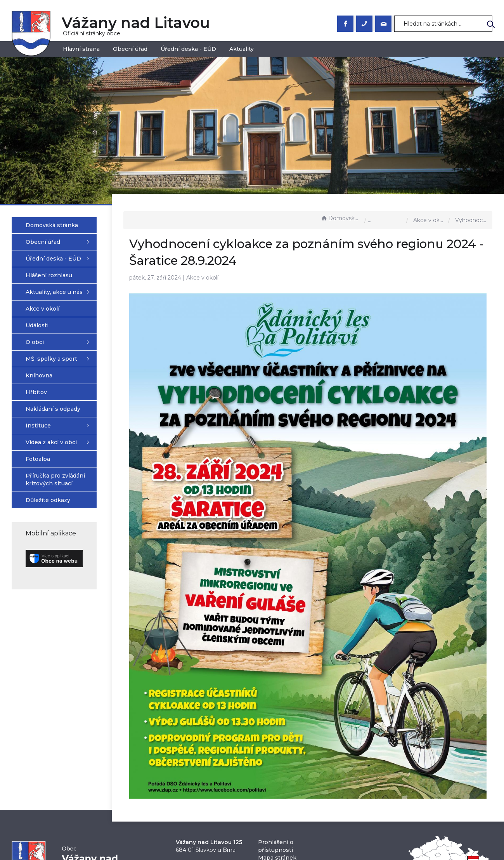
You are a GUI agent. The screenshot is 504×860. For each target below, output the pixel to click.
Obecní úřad (130, 49)
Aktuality (242, 49)
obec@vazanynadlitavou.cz (214, 829)
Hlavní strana (81, 49)
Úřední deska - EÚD (188, 49)
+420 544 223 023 (201, 821)
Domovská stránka (341, 218)
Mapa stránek (277, 813)
